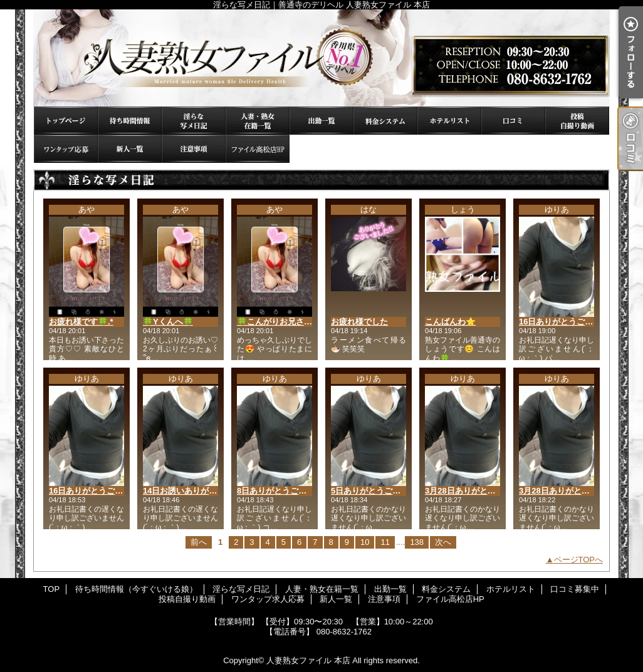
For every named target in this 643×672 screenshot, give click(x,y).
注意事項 (194, 149)
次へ (443, 542)
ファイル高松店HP (258, 149)
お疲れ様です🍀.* (81, 322)
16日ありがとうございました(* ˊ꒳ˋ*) (115, 491)
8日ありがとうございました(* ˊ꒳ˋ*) (301, 491)
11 (385, 542)
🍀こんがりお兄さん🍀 (280, 322)
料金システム (385, 121)
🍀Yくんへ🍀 (168, 322)
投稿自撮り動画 (577, 121)
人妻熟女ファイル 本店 (308, 660)
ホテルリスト (449, 121)
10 (365, 542)
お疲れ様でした (359, 322)
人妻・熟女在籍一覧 (258, 121)
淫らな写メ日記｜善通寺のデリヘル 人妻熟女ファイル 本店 (321, 58)
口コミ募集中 (513, 121)
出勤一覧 (321, 121)
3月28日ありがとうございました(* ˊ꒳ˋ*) (497, 491)
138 (417, 542)
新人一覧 (130, 149)
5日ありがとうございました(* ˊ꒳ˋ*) (395, 491)
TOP (66, 121)
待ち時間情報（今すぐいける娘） (130, 121)
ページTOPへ (579, 560)
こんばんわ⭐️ (450, 322)
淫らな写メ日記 (194, 121)
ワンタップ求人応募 (66, 149)
